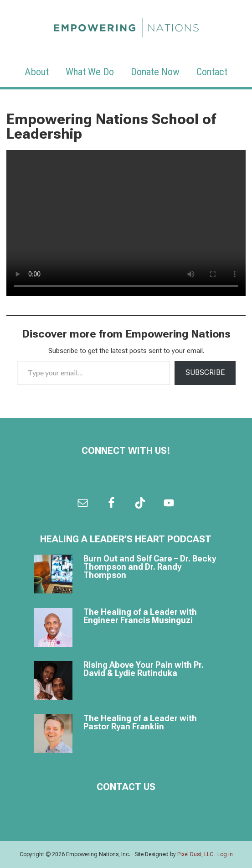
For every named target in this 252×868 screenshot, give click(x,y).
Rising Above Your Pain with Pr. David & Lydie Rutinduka (144, 669)
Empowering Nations (126, 25)
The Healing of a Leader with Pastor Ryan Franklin (140, 722)
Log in (225, 854)
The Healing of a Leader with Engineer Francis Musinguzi (140, 616)
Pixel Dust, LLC (195, 854)
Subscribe (205, 372)
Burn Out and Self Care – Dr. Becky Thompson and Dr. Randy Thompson (150, 567)
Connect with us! (126, 451)
